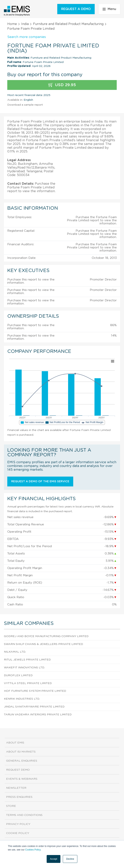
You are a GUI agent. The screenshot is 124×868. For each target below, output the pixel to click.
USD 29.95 (62, 85)
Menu (109, 9)
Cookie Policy (18, 833)
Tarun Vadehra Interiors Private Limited (38, 715)
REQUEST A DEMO (76, 9)
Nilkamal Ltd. (15, 652)
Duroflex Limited (18, 675)
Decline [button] (70, 859)
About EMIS (15, 743)
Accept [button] (54, 859)
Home (12, 24)
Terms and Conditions (24, 815)
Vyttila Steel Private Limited (28, 683)
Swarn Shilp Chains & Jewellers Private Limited (43, 644)
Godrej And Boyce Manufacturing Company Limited (46, 636)
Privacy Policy (18, 824)
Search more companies (27, 37)
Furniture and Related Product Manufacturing (68, 24)
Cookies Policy (33, 850)
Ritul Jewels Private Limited (27, 660)
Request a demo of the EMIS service (40, 482)
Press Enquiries (19, 797)
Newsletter (16, 788)
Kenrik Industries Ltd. (22, 699)
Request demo (18, 770)
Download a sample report (25, 105)
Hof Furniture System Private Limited (35, 691)
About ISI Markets (21, 752)
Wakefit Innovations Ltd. (24, 668)
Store (11, 806)
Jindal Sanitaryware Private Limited (34, 707)
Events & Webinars (22, 779)
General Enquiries (22, 761)
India (25, 24)
